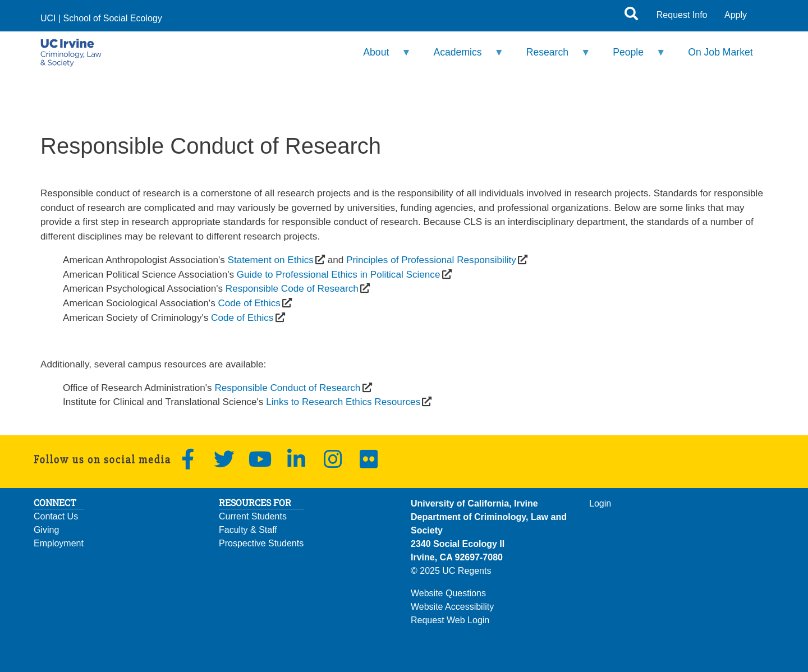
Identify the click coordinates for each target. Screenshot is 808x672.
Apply (736, 15)
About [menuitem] (380, 57)
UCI (48, 18)
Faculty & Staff (248, 530)
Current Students (253, 516)
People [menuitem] (632, 57)
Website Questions (448, 593)
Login (600, 503)
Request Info (682, 15)
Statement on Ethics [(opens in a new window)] (271, 260)
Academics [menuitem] (461, 57)
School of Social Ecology (113, 18)
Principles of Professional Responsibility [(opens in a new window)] (431, 260)
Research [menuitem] (551, 57)
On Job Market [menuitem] (720, 52)
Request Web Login (450, 620)
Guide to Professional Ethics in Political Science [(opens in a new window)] (339, 274)
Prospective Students (261, 543)
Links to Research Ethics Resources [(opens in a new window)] (343, 402)
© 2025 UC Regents (451, 571)
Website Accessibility (452, 607)
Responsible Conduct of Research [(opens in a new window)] (287, 388)
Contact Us (56, 516)
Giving (46, 530)
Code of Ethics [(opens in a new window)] (249, 303)
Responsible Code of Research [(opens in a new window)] (292, 288)
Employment (59, 543)
